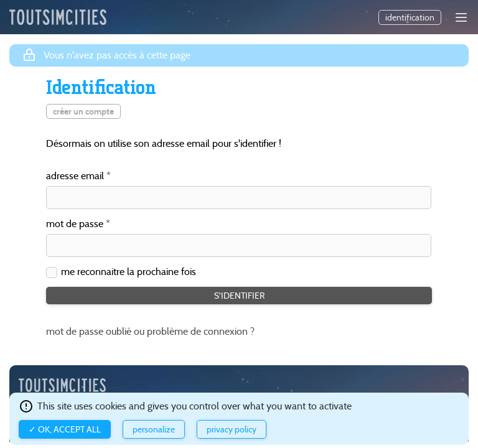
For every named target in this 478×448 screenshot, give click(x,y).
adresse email (75, 176)
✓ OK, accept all (65, 429)
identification (410, 17)
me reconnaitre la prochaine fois (129, 272)
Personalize (154, 429)
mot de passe (75, 224)
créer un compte (83, 111)
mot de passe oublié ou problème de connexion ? (150, 331)
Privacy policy (232, 429)
